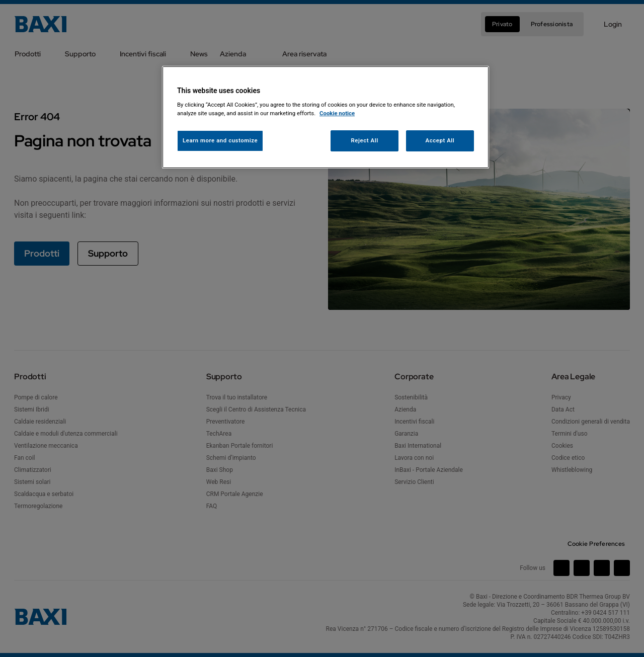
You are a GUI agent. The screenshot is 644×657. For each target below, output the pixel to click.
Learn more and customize (220, 140)
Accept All (440, 140)
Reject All (365, 140)
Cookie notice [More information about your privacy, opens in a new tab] (337, 113)
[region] (326, 117)
